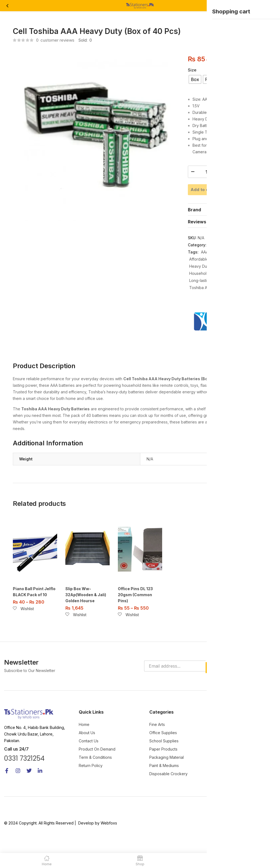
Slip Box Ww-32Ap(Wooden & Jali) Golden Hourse (86, 611)
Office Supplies (223, 261)
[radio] (195, 79)
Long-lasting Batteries (209, 297)
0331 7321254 (24, 774)
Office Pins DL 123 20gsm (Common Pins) (135, 611)
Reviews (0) (201, 238)
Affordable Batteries (207, 276)
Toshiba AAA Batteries (209, 304)
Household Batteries (208, 290)
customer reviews (55, 40)
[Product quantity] (206, 172)
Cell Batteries (240, 276)
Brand (194, 226)
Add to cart (227, 189)
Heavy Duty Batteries (208, 283)
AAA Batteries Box (217, 268)
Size (192, 70)
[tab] (227, 226)
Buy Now (227, 205)
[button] (271, 6)
